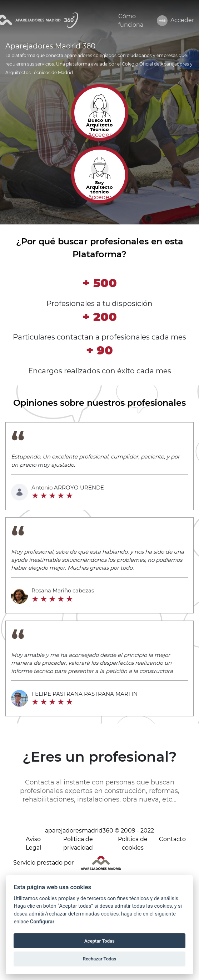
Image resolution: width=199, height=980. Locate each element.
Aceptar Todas (99, 941)
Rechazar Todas (100, 959)
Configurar (42, 922)
